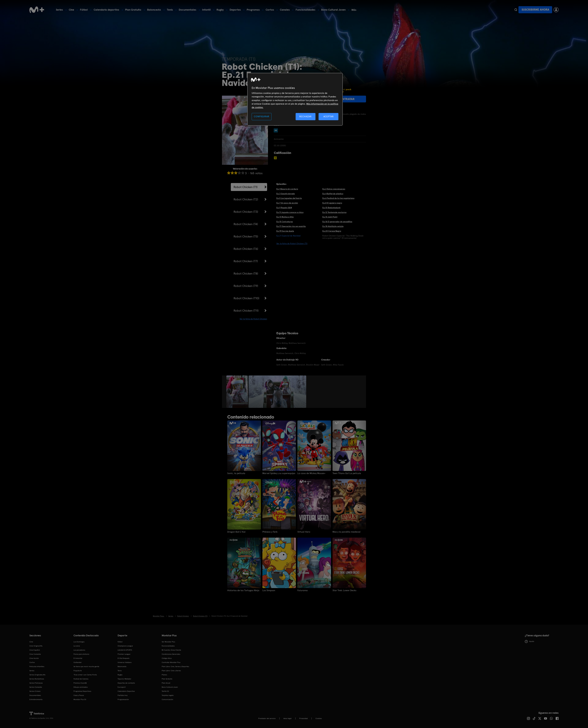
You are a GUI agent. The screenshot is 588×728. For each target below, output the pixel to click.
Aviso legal (287, 718)
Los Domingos (79, 642)
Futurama (303, 590)
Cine (71, 10)
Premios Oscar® (80, 683)
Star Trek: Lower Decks (344, 590)
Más (354, 10)
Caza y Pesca (79, 695)
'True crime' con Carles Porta (85, 675)
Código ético (167, 658)
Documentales (187, 10)
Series (59, 10)
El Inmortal (78, 658)
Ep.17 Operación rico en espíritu (291, 226)
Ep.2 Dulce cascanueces (334, 189)
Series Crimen (35, 691)
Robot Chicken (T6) (246, 249)
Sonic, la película (236, 473)
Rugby (220, 10)
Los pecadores (79, 650)
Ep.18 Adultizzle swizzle (333, 226)
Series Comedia (36, 687)
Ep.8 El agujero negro (332, 203)
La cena (77, 646)
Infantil (206, 10)
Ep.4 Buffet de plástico (333, 194)
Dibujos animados (81, 687)
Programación (123, 699)
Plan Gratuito (133, 10)
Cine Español (35, 650)
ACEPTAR (329, 116)
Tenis (170, 10)
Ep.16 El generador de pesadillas (337, 222)
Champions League (125, 646)
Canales (285, 10)
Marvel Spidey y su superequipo (279, 473)
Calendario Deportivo (126, 691)
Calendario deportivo (106, 10)
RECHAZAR (305, 116)
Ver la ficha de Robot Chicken (253, 319)
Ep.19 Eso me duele (285, 231)
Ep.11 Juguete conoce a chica (290, 212)
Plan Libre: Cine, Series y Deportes (175, 666)
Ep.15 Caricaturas (285, 222)
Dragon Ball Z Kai (236, 532)
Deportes (235, 10)
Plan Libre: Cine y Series (171, 671)
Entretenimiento (36, 699)
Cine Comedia (35, 654)
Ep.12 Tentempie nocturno (334, 212)
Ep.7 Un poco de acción (287, 203)
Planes (164, 675)
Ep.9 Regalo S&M (284, 208)
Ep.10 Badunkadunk (331, 208)
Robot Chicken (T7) (246, 261)
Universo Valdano (125, 662)
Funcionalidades (305, 10)
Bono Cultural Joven (333, 10)
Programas (253, 10)
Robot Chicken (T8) (246, 274)
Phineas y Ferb (270, 532)
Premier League (124, 654)
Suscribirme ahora (535, 10)
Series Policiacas (36, 683)
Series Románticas (37, 679)
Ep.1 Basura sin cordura (287, 189)
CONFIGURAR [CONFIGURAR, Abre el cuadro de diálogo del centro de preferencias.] (262, 116)
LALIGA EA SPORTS (125, 650)
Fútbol (84, 10)
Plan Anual (166, 683)
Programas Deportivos (82, 691)
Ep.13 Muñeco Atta (285, 217)
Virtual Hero (304, 532)
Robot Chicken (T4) (246, 224)
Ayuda (529, 641)
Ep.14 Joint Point (330, 217)
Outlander (78, 662)
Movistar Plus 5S (80, 699)
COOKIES (319, 718)
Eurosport (122, 687)
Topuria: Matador (124, 679)
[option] (237, 392)
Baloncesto (154, 10)
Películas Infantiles (37, 666)
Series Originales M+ (37, 675)
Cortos (270, 10)
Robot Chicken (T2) (246, 199)
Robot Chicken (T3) (246, 212)
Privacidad (303, 718)
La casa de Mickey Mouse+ (311, 473)
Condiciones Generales (171, 654)
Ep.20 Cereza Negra (332, 231)
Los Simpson (269, 590)
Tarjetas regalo (168, 695)
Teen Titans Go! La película (347, 473)
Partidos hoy (123, 695)
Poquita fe (78, 671)
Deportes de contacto (126, 683)
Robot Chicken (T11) (246, 311)
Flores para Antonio (81, 654)
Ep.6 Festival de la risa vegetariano (338, 198)
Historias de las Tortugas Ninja (243, 590)
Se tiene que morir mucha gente (86, 666)
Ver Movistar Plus (168, 642)
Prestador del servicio (267, 718)
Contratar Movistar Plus (171, 662)
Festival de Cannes (81, 679)
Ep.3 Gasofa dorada (286, 194)
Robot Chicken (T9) (246, 286)
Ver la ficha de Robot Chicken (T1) (292, 244)
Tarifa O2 (165, 691)
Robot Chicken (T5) (246, 236)
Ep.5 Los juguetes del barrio (289, 198)
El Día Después (123, 658)
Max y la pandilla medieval (346, 532)
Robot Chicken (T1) (246, 187)
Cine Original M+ (36, 646)
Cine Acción (34, 658)
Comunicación (167, 699)
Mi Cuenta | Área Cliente (171, 650)
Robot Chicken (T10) (246, 298)
